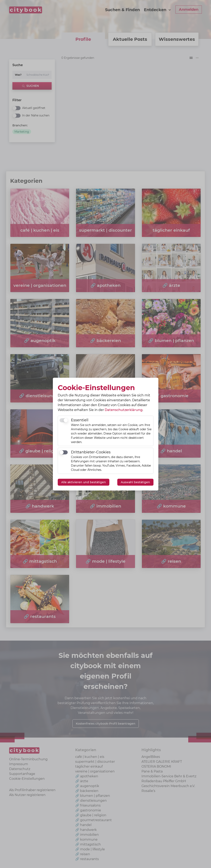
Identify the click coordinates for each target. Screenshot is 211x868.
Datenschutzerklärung (124, 410)
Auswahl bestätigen (135, 482)
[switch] (64, 420)
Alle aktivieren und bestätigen (84, 482)
